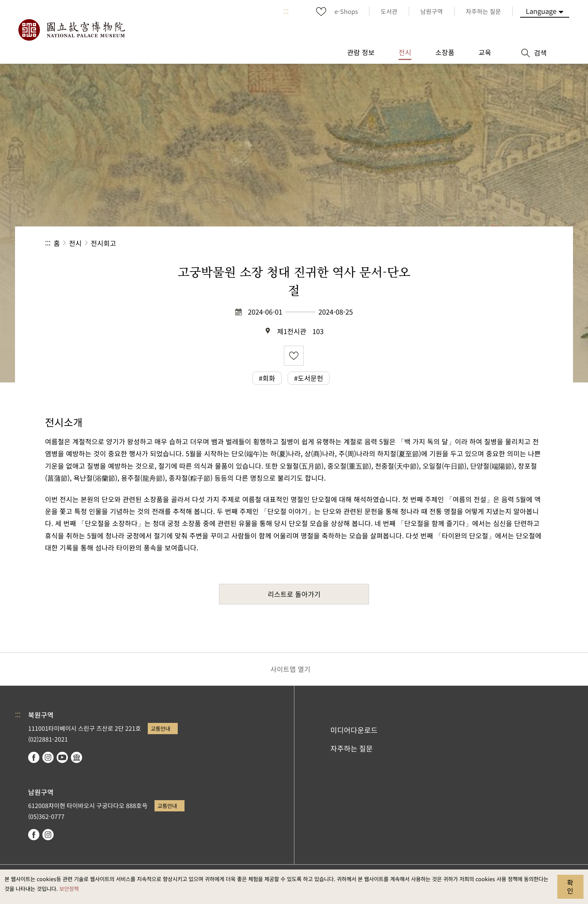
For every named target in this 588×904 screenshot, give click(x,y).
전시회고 (103, 243)
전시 (75, 243)
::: (286, 11)
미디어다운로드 (354, 730)
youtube (62, 757)
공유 (461, 243)
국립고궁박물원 (71, 30)
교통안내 (160, 728)
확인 (570, 886)
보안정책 (69, 888)
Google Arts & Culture (76, 757)
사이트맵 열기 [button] (290, 669)
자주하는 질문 (352, 748)
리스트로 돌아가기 (294, 594)
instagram (48, 757)
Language (541, 11)
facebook (34, 757)
